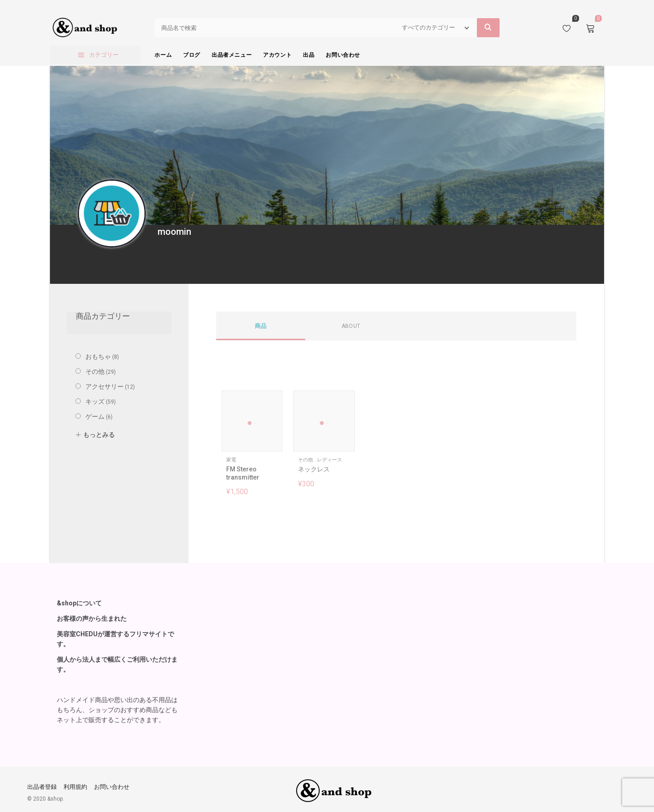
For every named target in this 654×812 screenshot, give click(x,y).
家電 (231, 460)
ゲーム (95, 416)
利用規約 (75, 787)
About (351, 326)
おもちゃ (98, 356)
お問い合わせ (112, 787)
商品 (261, 326)
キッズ (95, 401)
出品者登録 (42, 787)
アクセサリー (104, 386)
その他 (305, 460)
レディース (329, 460)
